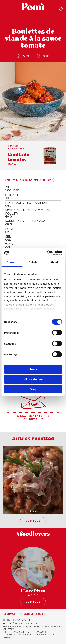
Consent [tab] (12, 262)
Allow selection (33, 379)
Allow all (33, 369)
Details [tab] (33, 262)
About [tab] (54, 262)
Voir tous (33, 521)
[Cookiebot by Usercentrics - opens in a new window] (47, 253)
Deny (33, 389)
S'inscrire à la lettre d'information (33, 417)
